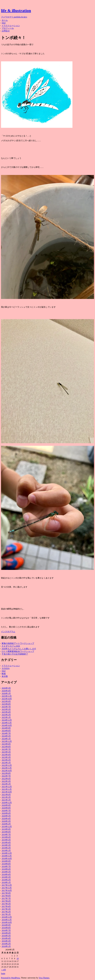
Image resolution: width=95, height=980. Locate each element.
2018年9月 (6, 861)
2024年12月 (7, 720)
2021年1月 (6, 800)
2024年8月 (6, 731)
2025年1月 (6, 717)
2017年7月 (6, 898)
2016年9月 (6, 925)
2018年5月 (6, 872)
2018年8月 (6, 864)
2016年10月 (7, 922)
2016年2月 (6, 944)
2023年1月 (6, 763)
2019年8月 (6, 832)
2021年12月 (7, 787)
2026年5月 (6, 688)
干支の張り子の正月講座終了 (15, 654)
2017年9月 (6, 893)
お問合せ (6, 31)
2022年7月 (6, 776)
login (3, 973)
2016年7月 (6, 930)
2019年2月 (6, 848)
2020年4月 (6, 819)
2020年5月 (6, 816)
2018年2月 (6, 880)
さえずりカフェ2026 (11, 646)
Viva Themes (44, 978)
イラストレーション (11, 26)
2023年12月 (7, 741)
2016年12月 (7, 917)
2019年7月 (6, 835)
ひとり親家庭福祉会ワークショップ (18, 651)
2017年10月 (7, 890)
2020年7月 (6, 811)
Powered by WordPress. (11, 978)
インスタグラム (8, 632)
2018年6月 (6, 869)
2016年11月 (7, 920)
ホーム (5, 20)
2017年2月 (6, 912)
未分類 (5, 676)
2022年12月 (7, 765)
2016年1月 (6, 946)
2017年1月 (6, 914)
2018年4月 (6, 874)
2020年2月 (6, 824)
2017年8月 (6, 896)
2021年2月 (6, 797)
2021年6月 (6, 795)
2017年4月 (6, 906)
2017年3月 (6, 909)
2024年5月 (6, 736)
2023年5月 (6, 752)
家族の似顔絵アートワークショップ (18, 643)
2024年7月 (6, 733)
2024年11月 (7, 723)
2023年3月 (6, 757)
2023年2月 (6, 760)
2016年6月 (6, 933)
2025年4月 (6, 712)
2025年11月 (7, 696)
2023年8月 (6, 747)
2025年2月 (6, 715)
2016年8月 (6, 928)
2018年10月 (7, 858)
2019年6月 (6, 837)
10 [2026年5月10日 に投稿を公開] (18, 959)
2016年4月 (6, 938)
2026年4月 (6, 691)
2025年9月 (6, 701)
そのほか (6, 668)
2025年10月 (7, 699)
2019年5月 (6, 840)
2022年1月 (6, 784)
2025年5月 (6, 709)
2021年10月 (7, 792)
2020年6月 (6, 813)
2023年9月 (6, 744)
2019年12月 (7, 827)
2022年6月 (6, 779)
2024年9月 (6, 728)
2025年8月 (6, 704)
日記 (4, 23)
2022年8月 (6, 773)
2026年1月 (6, 693)
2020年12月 (7, 803)
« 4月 (4, 970)
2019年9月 (6, 829)
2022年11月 (7, 768)
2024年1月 (6, 739)
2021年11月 (7, 789)
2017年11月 (7, 888)
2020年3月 (6, 821)
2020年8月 (6, 808)
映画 (4, 674)
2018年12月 (7, 853)
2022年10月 (7, 771)
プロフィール (8, 28)
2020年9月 (6, 805)
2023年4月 (6, 755)
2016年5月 (6, 936)
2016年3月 (6, 941)
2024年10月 (7, 725)
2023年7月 (6, 749)
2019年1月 (6, 850)
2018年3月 (6, 877)
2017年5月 (6, 904)
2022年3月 (6, 781)
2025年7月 (6, 707)
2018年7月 (6, 866)
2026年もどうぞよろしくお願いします (19, 649)
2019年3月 (6, 845)
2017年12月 (7, 885)
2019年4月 (6, 843)
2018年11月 (7, 856)
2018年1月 (6, 882)
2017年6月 (6, 901)
